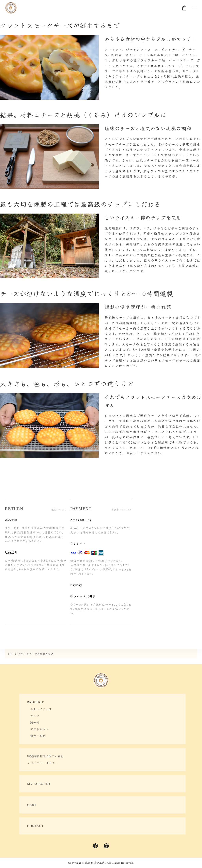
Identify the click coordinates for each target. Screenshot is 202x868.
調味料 (35, 722)
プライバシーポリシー (43, 763)
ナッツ (35, 716)
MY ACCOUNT (39, 784)
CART (32, 805)
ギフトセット (40, 729)
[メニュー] (194, 8)
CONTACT (36, 826)
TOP (11, 654)
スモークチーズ (41, 709)
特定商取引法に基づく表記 (46, 756)
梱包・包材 (38, 736)
